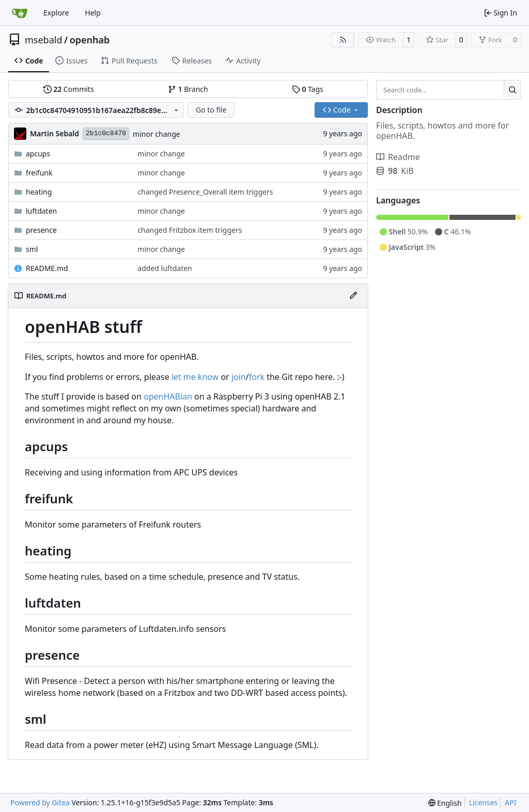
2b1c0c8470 (106, 133)
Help (93, 13)
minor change (157, 134)
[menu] (445, 803)
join (239, 377)
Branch (188, 89)
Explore (56, 13)
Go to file (211, 110)
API (510, 802)
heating (39, 192)
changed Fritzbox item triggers (190, 230)
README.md (47, 268)
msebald (44, 40)
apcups (38, 154)
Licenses (484, 802)
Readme (398, 157)
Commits (69, 89)
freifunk (39, 173)
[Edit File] (353, 296)
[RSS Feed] (343, 40)
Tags (308, 89)
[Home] (20, 13)
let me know (195, 377)
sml (32, 249)
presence (41, 230)
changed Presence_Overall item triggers (205, 192)
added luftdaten (165, 268)
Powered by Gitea (40, 802)
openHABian (168, 396)
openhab (90, 40)
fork (257, 377)
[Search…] (512, 90)
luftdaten (41, 211)
